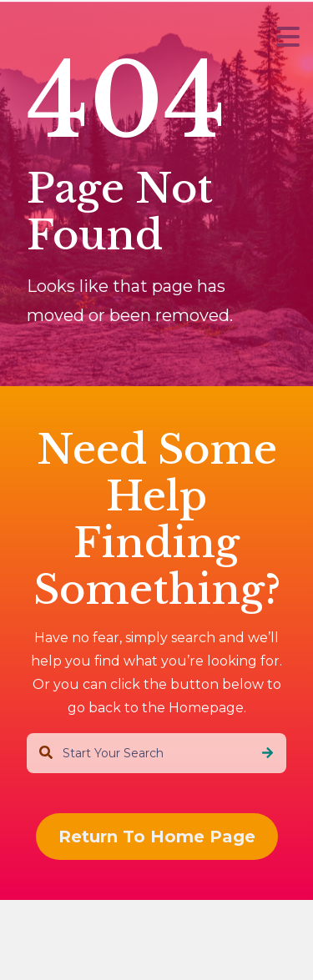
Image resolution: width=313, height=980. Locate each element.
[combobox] (156, 753)
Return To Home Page (157, 837)
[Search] (268, 753)
